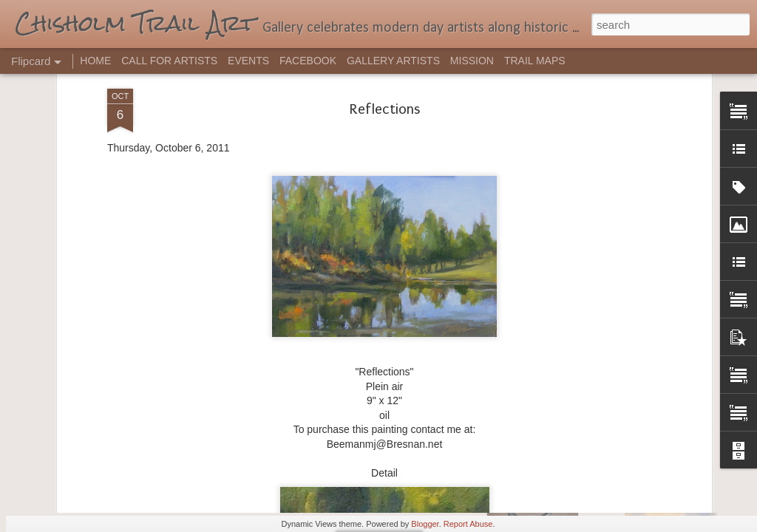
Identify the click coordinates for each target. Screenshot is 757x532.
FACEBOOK (308, 61)
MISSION (472, 61)
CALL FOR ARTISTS (169, 61)
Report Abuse (468, 524)
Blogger (425, 524)
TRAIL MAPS (535, 61)
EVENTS (248, 61)
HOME (95, 61)
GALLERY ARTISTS (393, 61)
